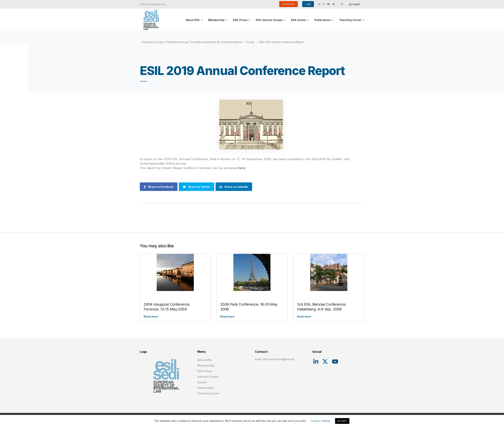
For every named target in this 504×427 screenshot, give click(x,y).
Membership (216, 20)
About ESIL (193, 20)
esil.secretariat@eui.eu (152, 4)
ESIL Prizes (240, 20)
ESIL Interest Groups (269, 20)
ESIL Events (299, 20)
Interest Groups (208, 377)
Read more (151, 316)
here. (242, 168)
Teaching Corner (350, 20)
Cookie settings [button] (321, 421)
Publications (323, 20)
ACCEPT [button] (342, 421)
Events (202, 382)
